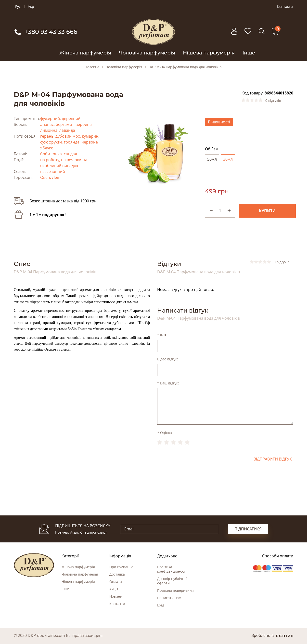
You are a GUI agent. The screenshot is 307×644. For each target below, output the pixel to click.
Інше (249, 53)
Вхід (161, 605)
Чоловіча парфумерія (147, 53)
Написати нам (169, 598)
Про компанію (121, 567)
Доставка (117, 574)
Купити (267, 211)
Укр (31, 7)
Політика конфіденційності (172, 569)
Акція (114, 589)
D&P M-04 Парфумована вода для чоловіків (185, 67)
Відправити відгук (273, 459)
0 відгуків (273, 101)
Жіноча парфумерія (85, 53)
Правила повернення (175, 590)
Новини (116, 596)
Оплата (116, 582)
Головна (93, 67)
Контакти (285, 7)
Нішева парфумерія (209, 53)
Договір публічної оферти (172, 581)
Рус (18, 7)
